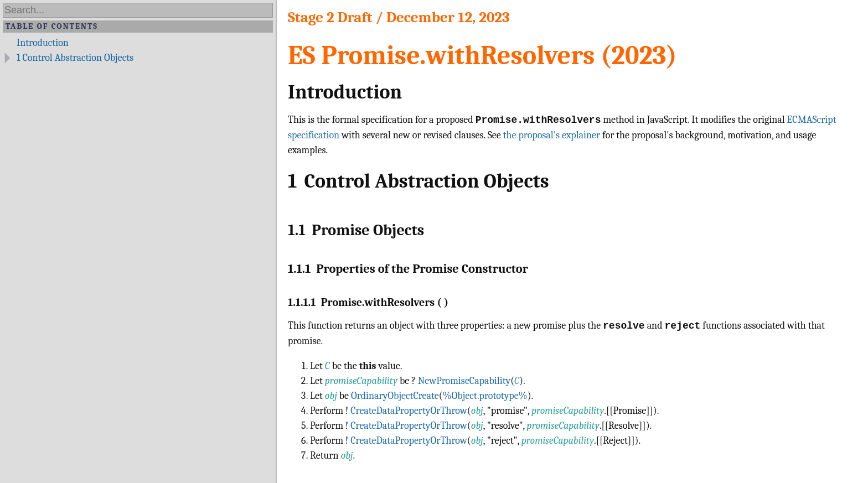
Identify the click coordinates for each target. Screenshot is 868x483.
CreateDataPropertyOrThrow (409, 411)
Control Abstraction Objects (75, 58)
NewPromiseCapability (464, 381)
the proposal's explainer (552, 135)
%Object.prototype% (485, 396)
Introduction (43, 43)
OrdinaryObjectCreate (395, 396)
